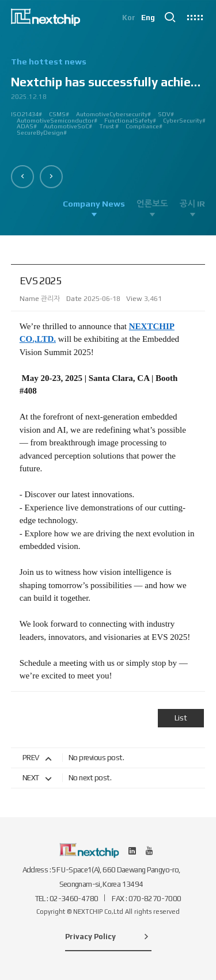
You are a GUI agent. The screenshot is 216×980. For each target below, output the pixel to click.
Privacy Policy (108, 936)
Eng (148, 18)
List (181, 718)
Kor (129, 18)
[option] (108, 101)
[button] (22, 177)
